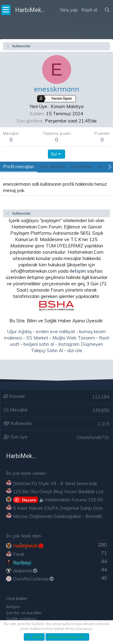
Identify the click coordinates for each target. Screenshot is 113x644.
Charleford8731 (93, 437)
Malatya (75, 106)
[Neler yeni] (101, 2)
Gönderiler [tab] (82, 167)
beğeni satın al (39, 344)
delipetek (25, 571)
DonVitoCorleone (34, 579)
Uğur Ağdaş (19, 331)
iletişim (78, 271)
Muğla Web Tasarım (74, 338)
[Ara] (107, 10)
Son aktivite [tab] (52, 167)
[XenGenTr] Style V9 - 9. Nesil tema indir (55, 483)
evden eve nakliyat (55, 331)
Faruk (19, 554)
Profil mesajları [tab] (19, 167)
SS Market (37, 338)
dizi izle (75, 350)
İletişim (13, 607)
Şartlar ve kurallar (24, 613)
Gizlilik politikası (21, 619)
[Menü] (6, 10)
